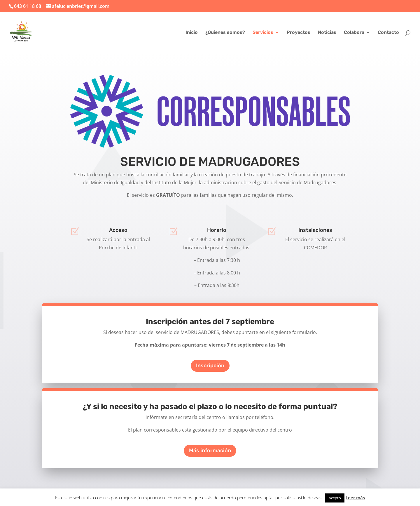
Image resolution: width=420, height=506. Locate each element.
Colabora (354, 33)
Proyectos (299, 33)
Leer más (355, 498)
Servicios (263, 33)
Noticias (327, 33)
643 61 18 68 (28, 6)
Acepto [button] (335, 498)
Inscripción (210, 366)
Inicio (192, 33)
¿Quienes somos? (225, 33)
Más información (210, 451)
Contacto (388, 33)
